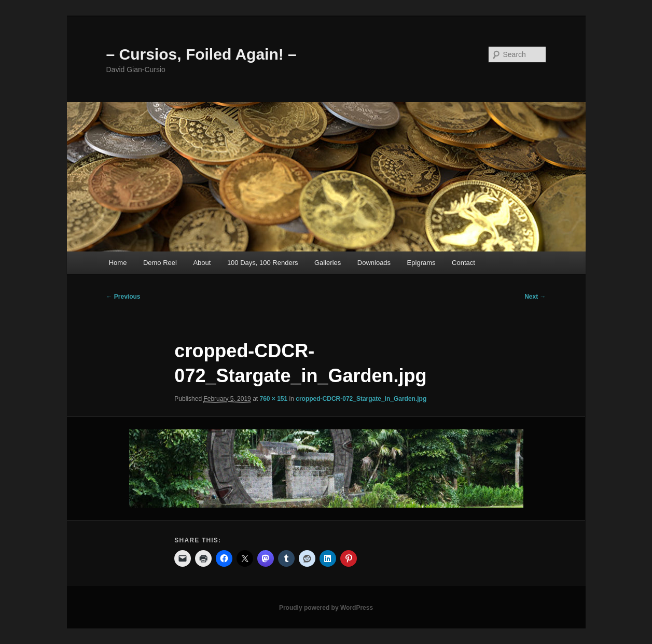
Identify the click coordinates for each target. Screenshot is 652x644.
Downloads (374, 263)
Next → (535, 297)
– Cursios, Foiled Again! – (202, 54)
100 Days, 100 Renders (263, 263)
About (202, 263)
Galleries (328, 263)
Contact (463, 263)
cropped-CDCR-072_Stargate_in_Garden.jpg (361, 399)
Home (118, 263)
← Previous (123, 297)
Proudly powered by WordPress (326, 608)
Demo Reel (160, 263)
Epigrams (421, 263)
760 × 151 (273, 399)
